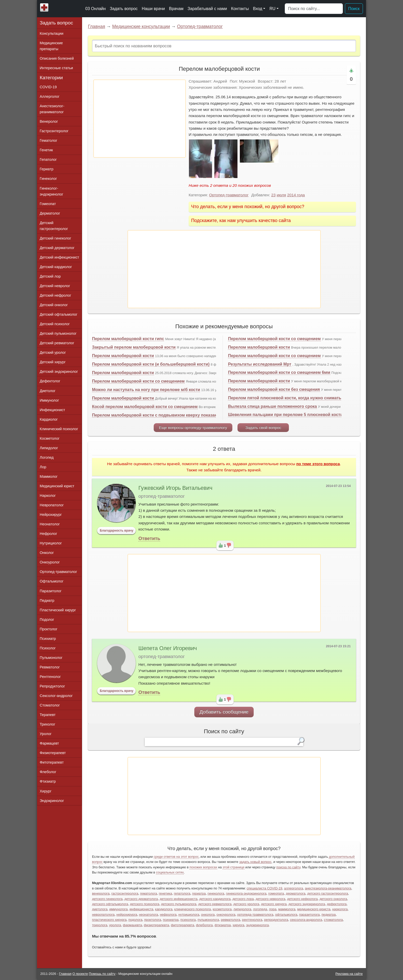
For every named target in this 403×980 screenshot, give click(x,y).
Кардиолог (49, 419)
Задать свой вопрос (263, 427)
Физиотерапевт (53, 753)
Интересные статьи (57, 68)
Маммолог (49, 476)
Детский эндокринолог (59, 372)
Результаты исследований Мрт (260, 364)
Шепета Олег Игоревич (168, 648)
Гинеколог (48, 179)
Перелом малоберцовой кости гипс (128, 339)
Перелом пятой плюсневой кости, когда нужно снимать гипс (290, 398)
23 (273, 195)
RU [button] (272, 9)
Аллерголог (50, 96)
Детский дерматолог (57, 248)
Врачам (176, 9)
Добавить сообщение (224, 712)
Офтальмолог (52, 581)
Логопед (47, 457)
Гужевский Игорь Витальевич (175, 488)
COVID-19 (48, 87)
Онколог (47, 553)
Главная (97, 27)
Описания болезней (57, 58)
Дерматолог (50, 213)
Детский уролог (53, 352)
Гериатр (47, 169)
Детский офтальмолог (59, 314)
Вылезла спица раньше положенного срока (272, 406)
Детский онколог (54, 305)
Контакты (240, 9)
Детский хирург (53, 362)
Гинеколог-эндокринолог (52, 191)
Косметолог (50, 438)
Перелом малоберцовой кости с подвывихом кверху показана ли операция (169, 415)
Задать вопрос (124, 9)
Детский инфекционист (59, 257)
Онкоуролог (50, 562)
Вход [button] (258, 9)
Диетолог (48, 391)
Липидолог (49, 448)
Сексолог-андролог (56, 696)
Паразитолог (51, 591)
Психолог (48, 648)
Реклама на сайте (349, 974)
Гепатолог (48, 160)
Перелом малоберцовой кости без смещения (274, 389)
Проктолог (49, 629)
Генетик (46, 150)
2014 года (296, 195)
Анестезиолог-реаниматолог (52, 109)
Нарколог (48, 496)
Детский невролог (55, 286)
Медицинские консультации (141, 27)
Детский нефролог (56, 295)
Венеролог (49, 121)
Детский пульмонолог (58, 333)
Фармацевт (49, 743)
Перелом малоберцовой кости (123, 356)
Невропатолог (52, 505)
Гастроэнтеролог (54, 131)
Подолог (47, 620)
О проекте (80, 974)
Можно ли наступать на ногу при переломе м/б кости (146, 390)
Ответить (149, 538)
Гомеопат (48, 204)
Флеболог (48, 772)
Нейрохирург (51, 515)
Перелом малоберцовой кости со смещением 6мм (279, 372)
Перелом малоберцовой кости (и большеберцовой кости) (151, 364)
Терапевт (48, 715)
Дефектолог (50, 381)
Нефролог (49, 534)
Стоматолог (50, 705)
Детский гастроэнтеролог (54, 226)
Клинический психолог (59, 429)
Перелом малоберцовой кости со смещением (138, 381)
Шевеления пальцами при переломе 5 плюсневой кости (285, 415)
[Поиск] (314, 9)
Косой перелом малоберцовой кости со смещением (145, 407)
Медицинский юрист (57, 486)
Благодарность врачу (117, 531)
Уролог (46, 734)
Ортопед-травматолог (200, 27)
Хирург (46, 791)
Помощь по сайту (102, 974)
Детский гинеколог (56, 238)
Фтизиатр (48, 781)
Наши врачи (153, 9)
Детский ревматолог (57, 343)
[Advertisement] (140, 119)
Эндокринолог (52, 801)
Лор (43, 467)
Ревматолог (50, 667)
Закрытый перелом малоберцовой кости (134, 347)
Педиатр (47, 601)
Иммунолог (49, 400)
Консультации (52, 33)
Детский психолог (55, 324)
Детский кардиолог (56, 267)
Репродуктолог (52, 686)
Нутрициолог (51, 543)
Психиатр (48, 639)
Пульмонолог (51, 658)
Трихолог (48, 724)
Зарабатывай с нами (207, 9)
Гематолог (49, 140)
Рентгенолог (50, 677)
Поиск (354, 9)
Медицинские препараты (51, 46)
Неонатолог (50, 524)
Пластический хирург (58, 610)
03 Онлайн (96, 9)
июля (281, 195)
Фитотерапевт (52, 762)
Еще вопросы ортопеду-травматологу (193, 427)
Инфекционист (53, 410)
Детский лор (50, 276)
